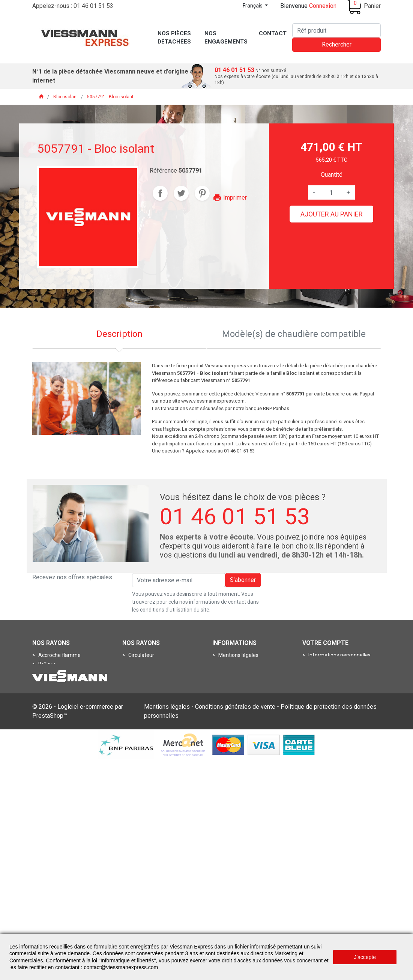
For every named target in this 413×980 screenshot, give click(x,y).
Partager (160, 193)
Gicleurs (47, 682)
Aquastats (140, 673)
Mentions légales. (238, 655)
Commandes (323, 664)
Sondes (137, 700)
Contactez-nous (237, 709)
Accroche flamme (59, 655)
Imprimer (230, 198)
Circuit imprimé (56, 727)
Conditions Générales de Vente (254, 682)
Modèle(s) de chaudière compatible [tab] (294, 334)
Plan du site (231, 718)
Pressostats (142, 691)
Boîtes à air (141, 745)
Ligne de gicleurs (57, 691)
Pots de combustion (61, 709)
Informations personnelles (339, 655)
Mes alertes (322, 700)
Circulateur (141, 655)
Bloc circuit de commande (68, 718)
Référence (163, 171)
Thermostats (143, 718)
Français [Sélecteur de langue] (253, 6)
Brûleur (46, 664)
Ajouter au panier (332, 214)
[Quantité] (331, 192)
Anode (136, 736)
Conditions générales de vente (235, 926)
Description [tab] (119, 334)
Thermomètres (146, 709)
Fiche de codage (57, 745)
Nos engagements (240, 700)
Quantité (332, 175)
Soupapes (50, 754)
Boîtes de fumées (149, 754)
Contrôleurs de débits (153, 763)
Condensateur (145, 664)
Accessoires (142, 727)
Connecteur (52, 736)
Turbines (48, 763)
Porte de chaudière (60, 700)
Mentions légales (167, 926)
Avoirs (315, 673)
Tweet (181, 193)
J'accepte (365, 957)
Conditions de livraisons (246, 691)
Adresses (319, 682)
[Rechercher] (336, 30)
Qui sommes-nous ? (241, 664)
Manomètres (143, 682)
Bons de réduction (329, 691)
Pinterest (202, 193)
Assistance (231, 673)
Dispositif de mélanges (65, 673)
